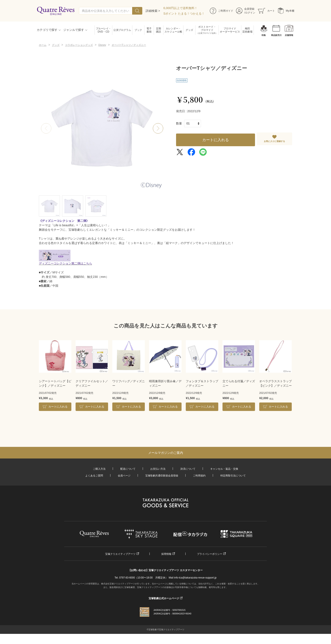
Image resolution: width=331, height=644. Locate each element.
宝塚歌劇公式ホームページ (164, 598)
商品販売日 (276, 35)
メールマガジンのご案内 (166, 453)
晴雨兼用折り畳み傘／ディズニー (165, 383)
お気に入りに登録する (274, 141)
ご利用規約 (199, 476)
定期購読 (159, 30)
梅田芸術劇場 (247, 30)
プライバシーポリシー (210, 554)
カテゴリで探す (47, 30)
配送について (128, 469)
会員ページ (124, 476)
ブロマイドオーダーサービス (230, 30)
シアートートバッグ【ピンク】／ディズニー (55, 383)
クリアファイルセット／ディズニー (92, 383)
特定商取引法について (233, 476)
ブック (138, 30)
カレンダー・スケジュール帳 (173, 30)
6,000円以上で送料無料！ (180, 8)
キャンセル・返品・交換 (224, 469)
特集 (264, 35)
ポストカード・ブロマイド (207, 30)
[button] (158, 128)
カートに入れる (216, 140)
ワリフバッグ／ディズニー (129, 383)
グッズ (189, 30)
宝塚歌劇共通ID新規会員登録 (162, 476)
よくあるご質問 (94, 476)
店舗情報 (289, 35)
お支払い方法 (158, 469)
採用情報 (166, 554)
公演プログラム (122, 30)
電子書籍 (149, 30)
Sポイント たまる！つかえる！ (184, 14)
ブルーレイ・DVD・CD (103, 30)
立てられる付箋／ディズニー (239, 383)
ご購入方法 (99, 469)
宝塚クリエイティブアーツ (120, 554)
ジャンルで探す (74, 30)
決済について (188, 469)
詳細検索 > (153, 11)
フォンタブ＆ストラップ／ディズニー (202, 383)
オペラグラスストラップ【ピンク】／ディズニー (275, 383)
